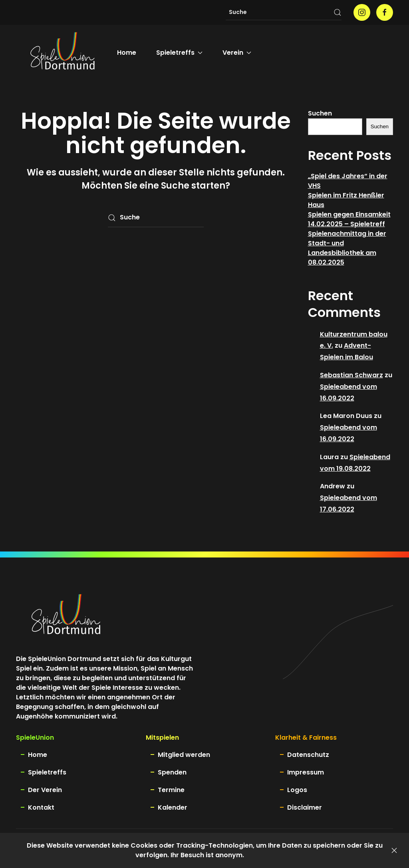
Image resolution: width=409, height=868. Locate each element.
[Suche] (284, 12)
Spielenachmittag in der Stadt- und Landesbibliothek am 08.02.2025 (347, 248)
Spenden (172, 772)
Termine (171, 790)
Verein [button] (237, 53)
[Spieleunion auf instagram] (362, 12)
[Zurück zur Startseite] (63, 53)
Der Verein (45, 790)
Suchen (320, 113)
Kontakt (41, 807)
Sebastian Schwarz (351, 375)
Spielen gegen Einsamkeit (349, 214)
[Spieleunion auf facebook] (385, 12)
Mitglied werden (184, 755)
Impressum (306, 772)
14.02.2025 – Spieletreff (346, 224)
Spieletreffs (47, 772)
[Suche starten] (338, 12)
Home (127, 53)
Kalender (173, 807)
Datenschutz (308, 755)
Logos (297, 790)
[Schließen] (394, 850)
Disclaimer (305, 807)
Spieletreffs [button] (179, 53)
